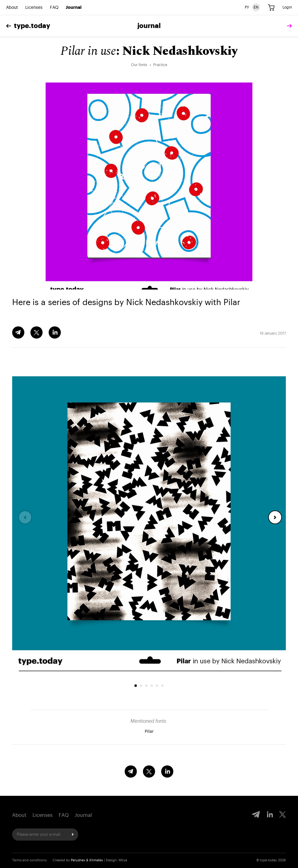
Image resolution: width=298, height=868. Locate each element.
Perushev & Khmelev (87, 860)
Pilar (149, 732)
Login (287, 7)
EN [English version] (256, 7)
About (12, 8)
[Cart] (271, 8)
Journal (74, 8)
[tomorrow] (288, 26)
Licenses (34, 8)
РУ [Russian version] (247, 7)
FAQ (54, 8)
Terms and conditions (29, 860)
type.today (28, 26)
